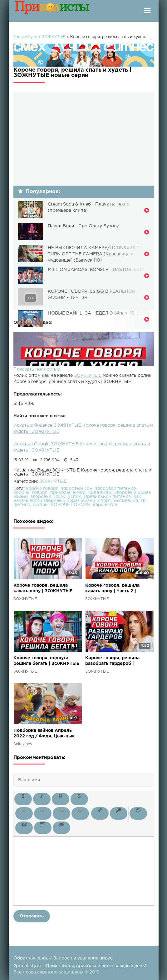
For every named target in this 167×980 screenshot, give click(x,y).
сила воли (100, 493)
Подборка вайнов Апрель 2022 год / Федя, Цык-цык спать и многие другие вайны (47, 734)
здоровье (41, 497)
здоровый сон (77, 489)
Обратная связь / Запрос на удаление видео (63, 958)
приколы (60, 493)
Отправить (32, 916)
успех (74, 497)
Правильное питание (107, 497)
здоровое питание (115, 489)
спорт (105, 501)
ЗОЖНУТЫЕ (88, 376)
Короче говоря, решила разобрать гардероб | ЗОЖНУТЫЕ (112, 661)
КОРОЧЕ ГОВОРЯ (70, 505)
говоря (40, 493)
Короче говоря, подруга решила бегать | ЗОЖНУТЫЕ (46, 661)
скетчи (40, 505)
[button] (23, 799)
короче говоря (42, 489)
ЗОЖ (60, 497)
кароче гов (105, 505)
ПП (144, 501)
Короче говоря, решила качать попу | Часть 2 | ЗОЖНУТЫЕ (112, 589)
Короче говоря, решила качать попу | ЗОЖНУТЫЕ (43, 588)
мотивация (126, 501)
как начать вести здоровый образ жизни (77, 499)
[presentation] (23, 799)
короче (21, 493)
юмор (79, 493)
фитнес (22, 505)
